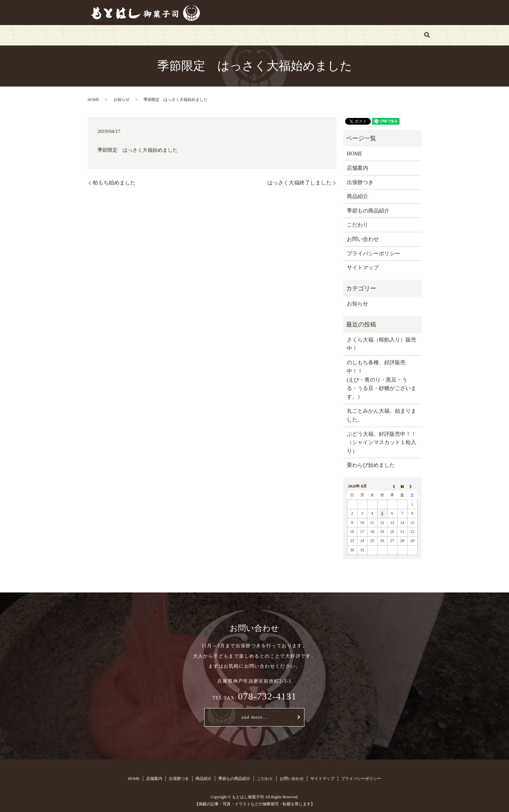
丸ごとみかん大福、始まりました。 (381, 415)
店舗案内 (154, 35)
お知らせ (121, 100)
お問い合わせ (357, 35)
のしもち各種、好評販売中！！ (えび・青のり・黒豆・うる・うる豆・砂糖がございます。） (381, 379)
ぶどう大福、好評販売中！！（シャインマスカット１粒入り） (381, 442)
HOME (122, 35)
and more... (254, 717)
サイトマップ (363, 267)
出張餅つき (191, 35)
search (391, 35)
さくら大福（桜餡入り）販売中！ (381, 344)
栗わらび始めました (371, 465)
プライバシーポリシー (373, 253)
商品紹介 (228, 35)
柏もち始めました (114, 183)
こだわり (317, 35)
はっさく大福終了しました (299, 183)
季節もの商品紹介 (272, 35)
